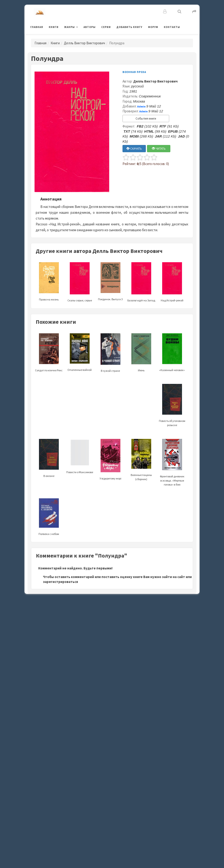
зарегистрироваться (60, 582)
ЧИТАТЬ (159, 149)
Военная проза (134, 72)
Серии (106, 27)
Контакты (172, 27)
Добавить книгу (129, 27)
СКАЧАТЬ (134, 149)
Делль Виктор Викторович (84, 43)
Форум (153, 27)
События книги (146, 119)
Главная (37, 27)
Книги (54, 27)
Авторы (90, 27)
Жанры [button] (70, 27)
